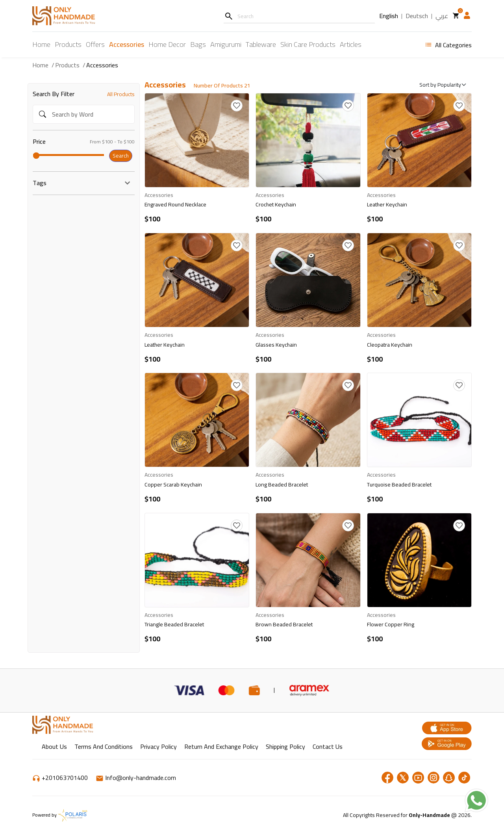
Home (41, 44)
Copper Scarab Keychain (173, 485)
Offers (95, 45)
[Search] (229, 16)
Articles (351, 44)
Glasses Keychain (276, 345)
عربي (442, 16)
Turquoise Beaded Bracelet (399, 485)
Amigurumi (226, 44)
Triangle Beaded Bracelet (174, 624)
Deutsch (417, 16)
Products (68, 44)
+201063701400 (61, 778)
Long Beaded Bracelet (282, 485)
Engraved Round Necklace (175, 204)
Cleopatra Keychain (390, 345)
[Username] (299, 16)
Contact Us (328, 746)
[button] (467, 16)
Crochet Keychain (276, 204)
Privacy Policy (158, 746)
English (389, 16)
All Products (121, 94)
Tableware (261, 44)
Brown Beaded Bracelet (284, 624)
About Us (54, 746)
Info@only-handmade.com (136, 778)
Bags (198, 44)
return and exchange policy (221, 746)
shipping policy (285, 746)
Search (121, 156)
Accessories (127, 44)
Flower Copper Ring (391, 624)
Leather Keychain (387, 204)
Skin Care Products (308, 44)
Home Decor (167, 44)
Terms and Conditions (104, 746)
